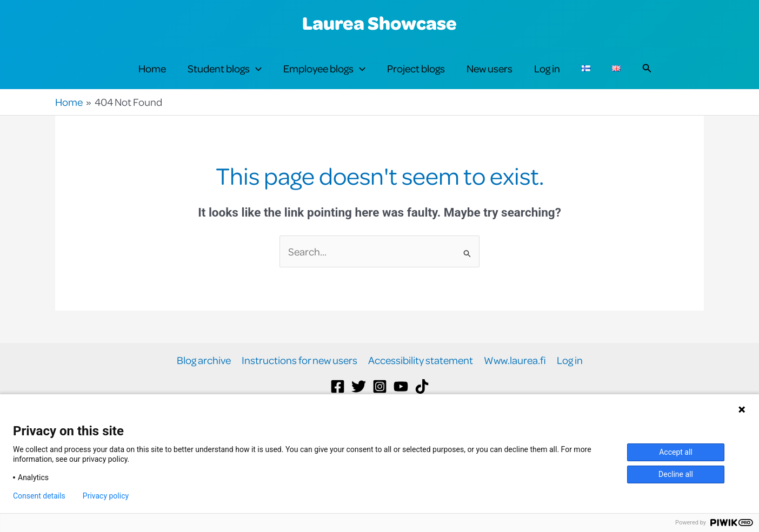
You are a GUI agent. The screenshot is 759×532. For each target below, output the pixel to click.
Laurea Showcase (379, 23)
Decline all (676, 474)
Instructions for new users (299, 377)
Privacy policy (106, 496)
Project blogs (416, 76)
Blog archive (204, 377)
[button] (256, 77)
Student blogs (225, 77)
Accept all (676, 452)
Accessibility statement (421, 377)
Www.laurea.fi (515, 377)
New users (490, 76)
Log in (547, 76)
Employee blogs (324, 77)
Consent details (39, 496)
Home (152, 76)
